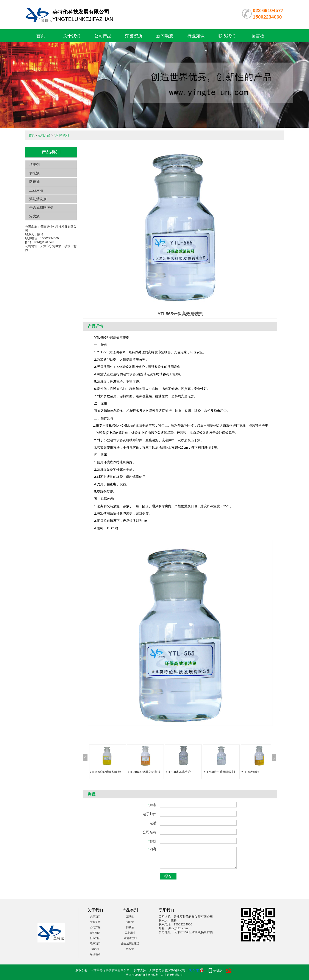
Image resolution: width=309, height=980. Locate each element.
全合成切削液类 (41, 208)
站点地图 (95, 954)
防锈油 (34, 182)
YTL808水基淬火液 (178, 772)
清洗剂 (34, 164)
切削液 (34, 173)
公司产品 (103, 36)
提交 (168, 876)
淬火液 (34, 216)
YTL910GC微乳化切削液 (144, 772)
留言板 (258, 36)
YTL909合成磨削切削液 (105, 772)
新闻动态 (165, 36)
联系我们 (227, 36)
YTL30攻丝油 (250, 772)
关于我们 (72, 36)
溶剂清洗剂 (61, 135)
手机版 (218, 970)
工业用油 (36, 190)
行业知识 (196, 36)
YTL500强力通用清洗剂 (219, 772)
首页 (41, 36)
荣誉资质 (134, 36)
